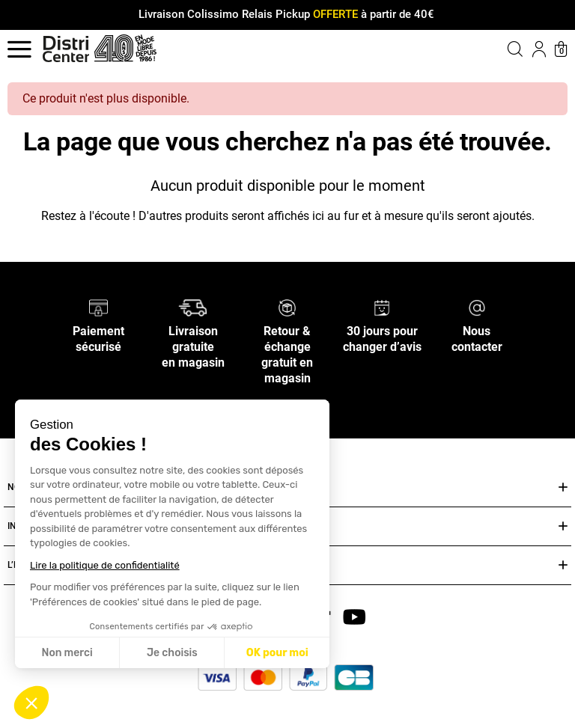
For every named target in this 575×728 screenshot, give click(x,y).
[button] (31, 703)
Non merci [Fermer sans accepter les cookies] (67, 653)
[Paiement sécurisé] (98, 307)
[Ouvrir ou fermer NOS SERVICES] (563, 487)
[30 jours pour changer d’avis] (382, 307)
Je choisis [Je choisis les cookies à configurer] (172, 653)
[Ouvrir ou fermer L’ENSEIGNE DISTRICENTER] (563, 565)
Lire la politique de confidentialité (105, 565)
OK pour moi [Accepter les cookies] (277, 653)
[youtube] (354, 616)
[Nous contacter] (477, 307)
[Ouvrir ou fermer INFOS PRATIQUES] (563, 526)
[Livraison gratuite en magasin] (193, 307)
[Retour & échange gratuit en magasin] (287, 307)
